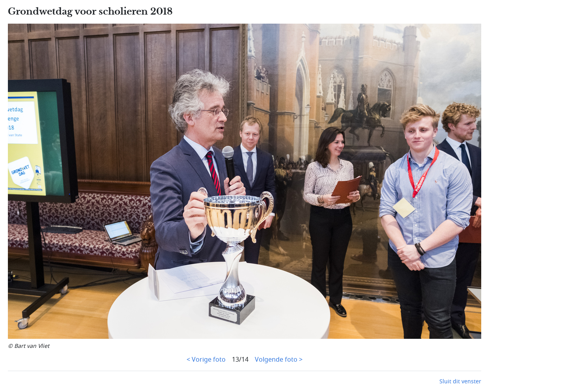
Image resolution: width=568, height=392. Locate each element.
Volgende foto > (279, 360)
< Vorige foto (206, 360)
